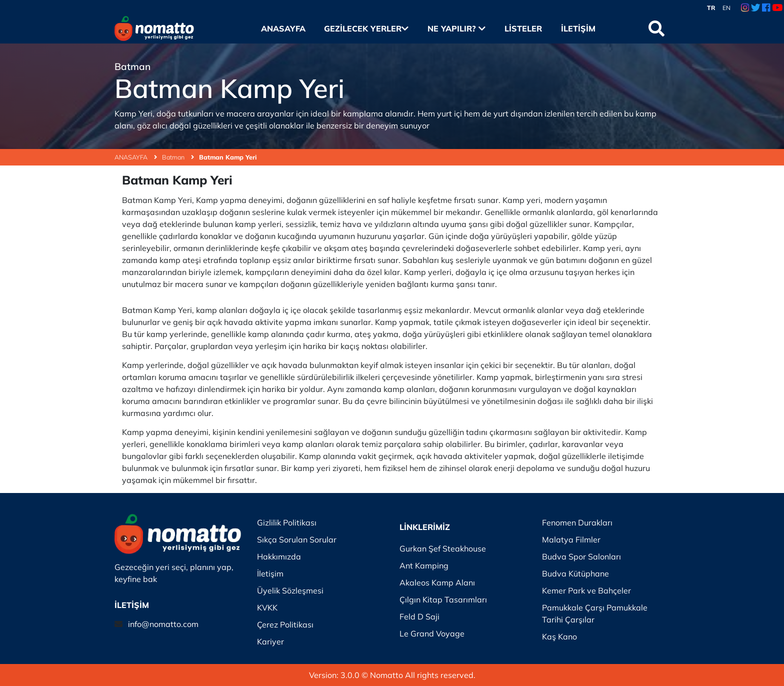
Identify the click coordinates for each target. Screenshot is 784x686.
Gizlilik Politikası (287, 522)
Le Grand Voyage (432, 633)
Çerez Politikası (285, 624)
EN (726, 8)
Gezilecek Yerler (366, 28)
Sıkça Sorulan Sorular (297, 539)
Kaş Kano (559, 636)
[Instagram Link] (745, 8)
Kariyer (270, 641)
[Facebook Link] (766, 8)
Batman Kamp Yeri (228, 157)
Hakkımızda (279, 556)
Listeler (523, 28)
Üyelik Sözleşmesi (290, 590)
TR (711, 8)
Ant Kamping (424, 565)
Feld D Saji (419, 616)
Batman (178, 157)
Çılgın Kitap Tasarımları (443, 599)
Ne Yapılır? (456, 28)
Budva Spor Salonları (581, 556)
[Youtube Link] (777, 8)
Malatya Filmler (571, 539)
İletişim (578, 28)
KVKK (267, 607)
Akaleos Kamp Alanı (437, 582)
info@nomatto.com (163, 624)
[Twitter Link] (756, 8)
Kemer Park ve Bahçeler (586, 590)
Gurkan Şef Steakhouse (443, 548)
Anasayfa (283, 28)
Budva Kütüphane (575, 573)
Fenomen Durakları (577, 522)
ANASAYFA (136, 157)
